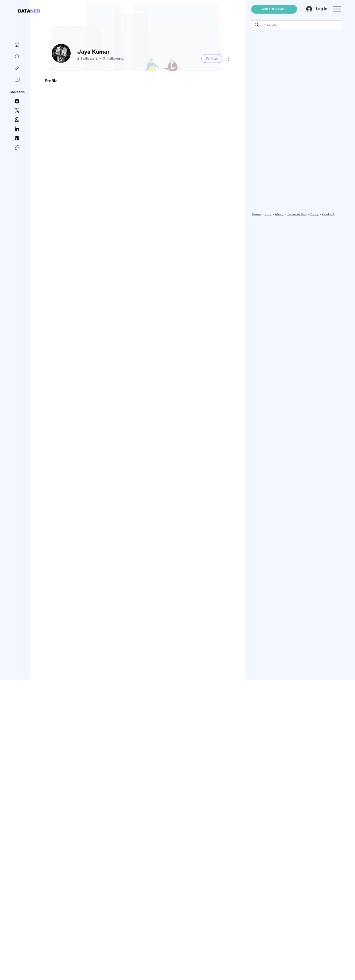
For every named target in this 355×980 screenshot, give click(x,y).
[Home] (17, 45)
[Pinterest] (17, 138)
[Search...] (296, 25)
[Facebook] (17, 101)
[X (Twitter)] (17, 110)
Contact (328, 214)
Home (256, 214)
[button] (274, 9)
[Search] (17, 57)
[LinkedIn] (17, 129)
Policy (314, 214)
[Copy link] (17, 147)
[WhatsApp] (17, 120)
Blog (268, 214)
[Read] (17, 80)
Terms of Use (297, 214)
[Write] (17, 68)
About (279, 214)
